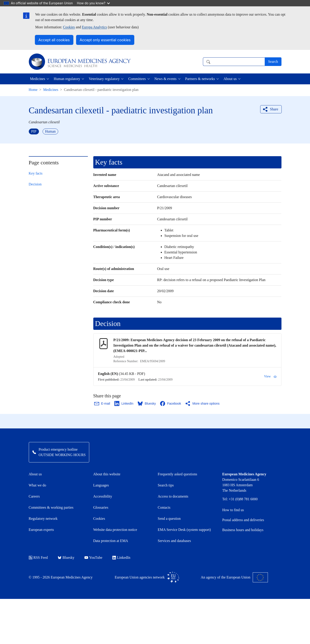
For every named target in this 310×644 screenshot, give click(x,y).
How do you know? (94, 3)
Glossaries (101, 507)
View (270, 377)
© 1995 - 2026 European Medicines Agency (61, 577)
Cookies (69, 27)
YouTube (93, 558)
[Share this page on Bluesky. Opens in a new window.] (147, 403)
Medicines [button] (38, 79)
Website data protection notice (115, 530)
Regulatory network (43, 519)
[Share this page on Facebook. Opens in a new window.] (171, 403)
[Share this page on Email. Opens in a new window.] (102, 403)
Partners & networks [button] (200, 79)
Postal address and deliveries (243, 520)
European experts (41, 530)
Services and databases (174, 541)
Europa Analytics (95, 27)
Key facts (36, 173)
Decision (35, 184)
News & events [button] (166, 79)
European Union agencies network (147, 577)
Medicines (51, 90)
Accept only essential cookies (105, 40)
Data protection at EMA (111, 541)
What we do (37, 485)
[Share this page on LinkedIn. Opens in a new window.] (124, 403)
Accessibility (103, 496)
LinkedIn (121, 558)
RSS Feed (38, 558)
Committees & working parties (51, 507)
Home (33, 90)
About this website (107, 474)
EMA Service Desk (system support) (184, 530)
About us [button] (230, 79)
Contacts (164, 507)
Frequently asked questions (178, 474)
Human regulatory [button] (67, 79)
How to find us (233, 510)
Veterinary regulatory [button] (104, 79)
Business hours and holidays (243, 530)
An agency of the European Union (234, 577)
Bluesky (66, 558)
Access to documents (173, 496)
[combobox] (234, 62)
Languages (101, 485)
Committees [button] (137, 79)
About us (35, 474)
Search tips (166, 485)
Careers (34, 496)
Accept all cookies (54, 40)
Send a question (169, 519)
